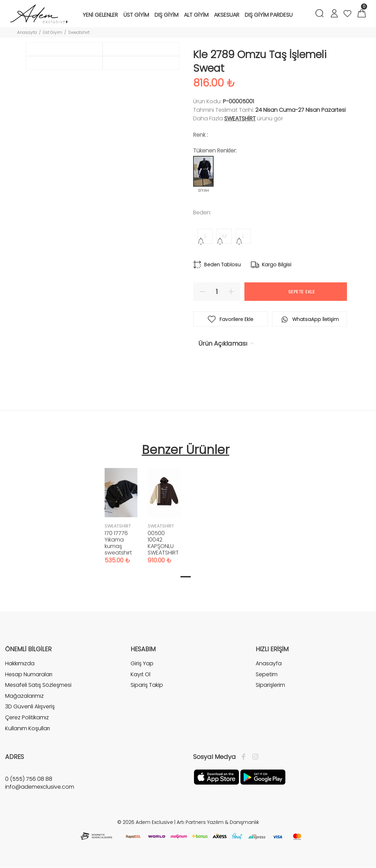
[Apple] (216, 777)
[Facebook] (245, 757)
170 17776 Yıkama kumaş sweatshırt (118, 543)
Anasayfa (27, 32)
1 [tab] (186, 577)
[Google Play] (263, 777)
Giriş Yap (142, 664)
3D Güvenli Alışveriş (30, 706)
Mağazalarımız (24, 696)
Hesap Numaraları (29, 674)
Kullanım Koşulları (28, 728)
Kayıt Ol (140, 674)
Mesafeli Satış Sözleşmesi (38, 685)
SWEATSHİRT (240, 118)
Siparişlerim (270, 685)
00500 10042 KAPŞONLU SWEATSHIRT (163, 543)
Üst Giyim (52, 32)
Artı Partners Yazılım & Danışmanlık (218, 822)
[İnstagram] (254, 757)
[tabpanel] (121, 509)
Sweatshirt (79, 32)
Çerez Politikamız (27, 717)
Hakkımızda (20, 664)
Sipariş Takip (147, 685)
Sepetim (267, 674)
